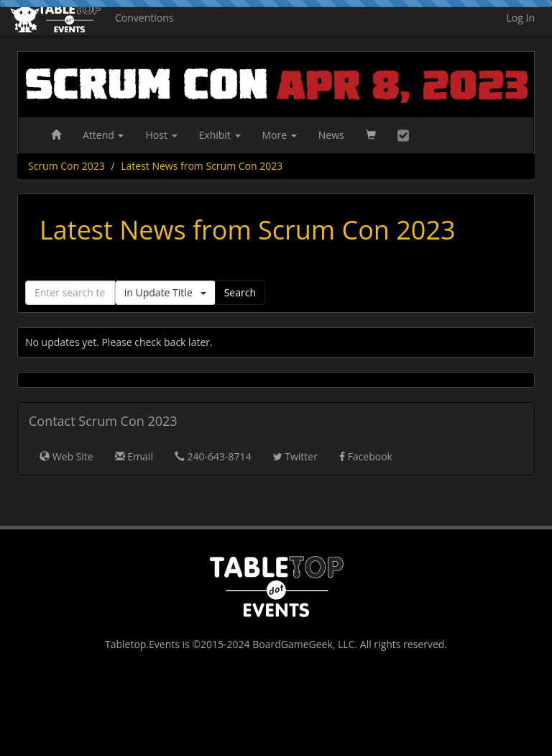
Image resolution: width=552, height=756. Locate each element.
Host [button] (161, 135)
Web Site (66, 456)
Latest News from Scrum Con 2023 (202, 166)
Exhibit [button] (220, 135)
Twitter (295, 456)
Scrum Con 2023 (66, 166)
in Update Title (165, 292)
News (331, 135)
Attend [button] (103, 135)
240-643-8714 (213, 456)
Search (240, 292)
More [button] (280, 135)
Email (134, 456)
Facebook (366, 456)
